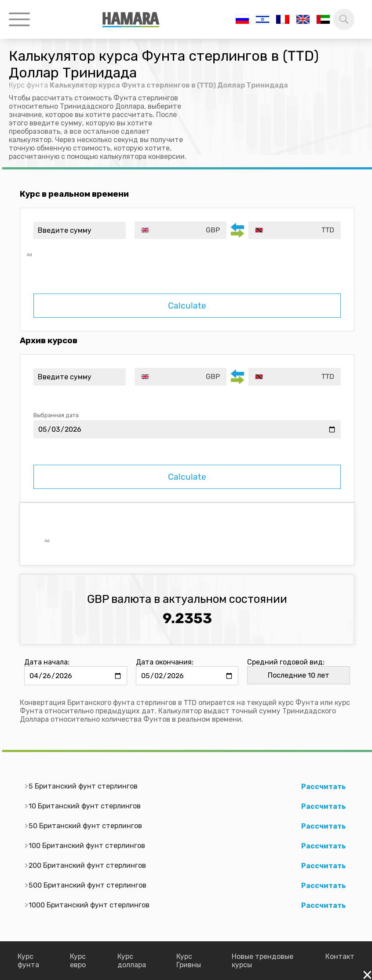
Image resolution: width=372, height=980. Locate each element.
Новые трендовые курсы (263, 961)
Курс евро (78, 961)
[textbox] (181, 230)
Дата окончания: (165, 662)
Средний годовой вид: (286, 662)
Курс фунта (28, 85)
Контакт (340, 956)
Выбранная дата (56, 415)
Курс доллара (132, 961)
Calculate (187, 306)
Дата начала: (47, 662)
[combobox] (181, 230)
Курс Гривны (189, 961)
